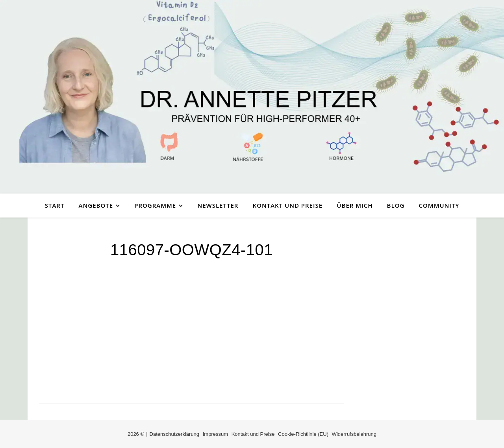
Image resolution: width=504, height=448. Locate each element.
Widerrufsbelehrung (354, 434)
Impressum (215, 434)
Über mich (355, 205)
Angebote (96, 205)
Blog (396, 205)
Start (55, 205)
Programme (155, 205)
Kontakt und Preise (288, 205)
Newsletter (218, 205)
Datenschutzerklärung (174, 434)
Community (439, 205)
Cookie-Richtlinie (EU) (303, 434)
